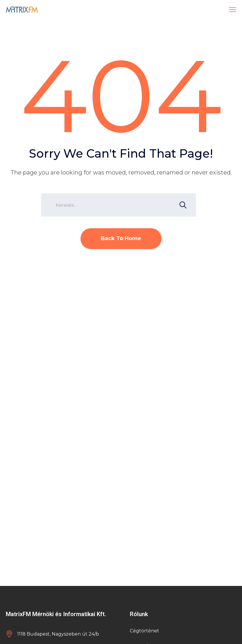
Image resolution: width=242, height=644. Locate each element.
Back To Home (121, 238)
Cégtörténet (145, 631)
